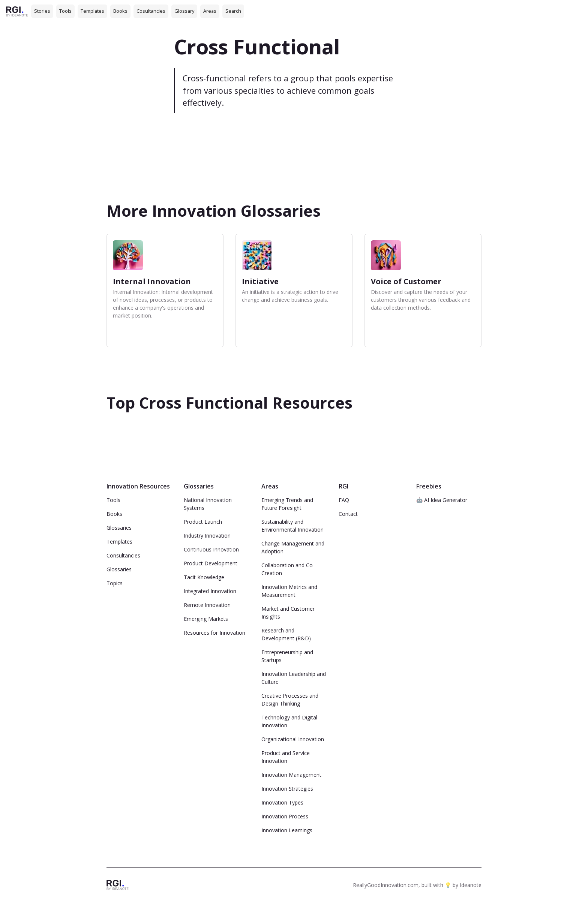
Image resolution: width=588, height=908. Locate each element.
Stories (42, 11)
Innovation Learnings (287, 830)
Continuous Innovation (211, 549)
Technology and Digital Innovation (289, 721)
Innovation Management (291, 775)
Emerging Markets (206, 619)
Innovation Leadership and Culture (294, 678)
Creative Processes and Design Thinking (290, 700)
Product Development (211, 563)
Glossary (184, 11)
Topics (115, 583)
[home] (17, 11)
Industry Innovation (207, 536)
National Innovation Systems (208, 504)
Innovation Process (285, 816)
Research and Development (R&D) (286, 634)
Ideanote (471, 885)
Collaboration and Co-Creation (288, 569)
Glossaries (119, 528)
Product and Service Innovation (286, 757)
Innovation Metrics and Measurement (289, 591)
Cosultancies (151, 11)
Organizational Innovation (293, 739)
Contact (348, 514)
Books (120, 11)
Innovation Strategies (287, 789)
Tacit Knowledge (204, 577)
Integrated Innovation (210, 591)
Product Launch (203, 522)
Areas (210, 11)
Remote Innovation (207, 605)
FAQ (344, 500)
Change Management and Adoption (293, 547)
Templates (92, 11)
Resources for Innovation (214, 633)
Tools (65, 11)
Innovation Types (282, 802)
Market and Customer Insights (288, 613)
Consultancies (123, 555)
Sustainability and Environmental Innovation (292, 526)
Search (233, 11)
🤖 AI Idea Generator (442, 500)
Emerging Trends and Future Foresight (287, 504)
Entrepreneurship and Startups (287, 656)
